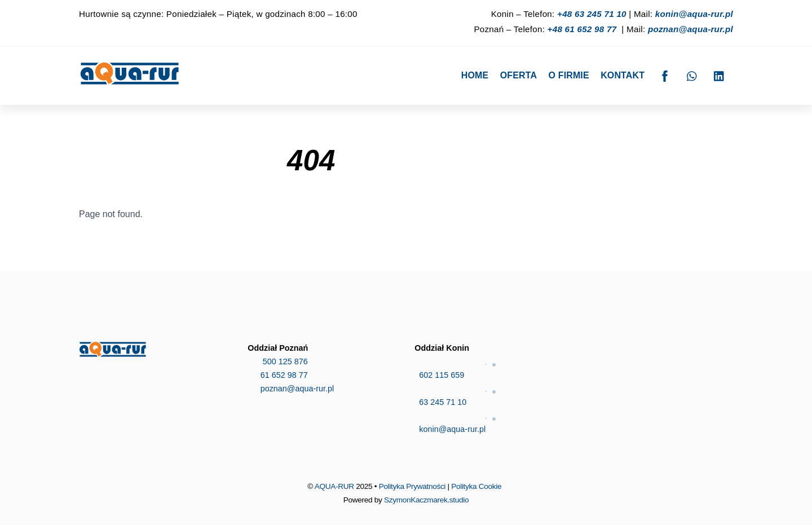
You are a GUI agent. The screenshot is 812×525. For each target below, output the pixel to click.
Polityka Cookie (476, 486)
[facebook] (665, 75)
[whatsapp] (692, 75)
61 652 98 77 (277, 375)
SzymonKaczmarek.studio (426, 500)
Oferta (518, 75)
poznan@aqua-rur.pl (690, 29)
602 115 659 (490, 367)
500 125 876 (277, 361)
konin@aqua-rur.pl (694, 14)
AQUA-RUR (334, 486)
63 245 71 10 (490, 394)
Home (475, 75)
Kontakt (623, 75)
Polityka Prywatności (412, 486)
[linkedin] (720, 75)
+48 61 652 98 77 (582, 29)
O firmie (569, 75)
